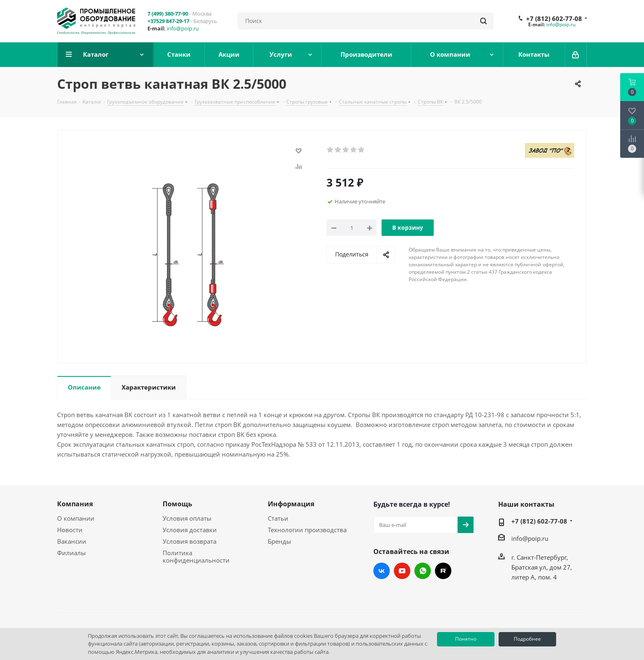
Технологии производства (307, 530)
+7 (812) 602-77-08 (554, 18)
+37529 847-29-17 (168, 21)
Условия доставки (190, 530)
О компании (76, 518)
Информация (291, 504)
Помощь (177, 504)
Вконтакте (382, 571)
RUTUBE (443, 571)
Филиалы (71, 553)
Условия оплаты (187, 518)
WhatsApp (423, 571)
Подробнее (527, 639)
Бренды (279, 541)
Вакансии (72, 541)
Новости (70, 530)
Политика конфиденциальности (196, 556)
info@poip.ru (183, 28)
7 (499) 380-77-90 (168, 14)
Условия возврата (190, 541)
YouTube (402, 571)
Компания (75, 504)
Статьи (278, 518)
